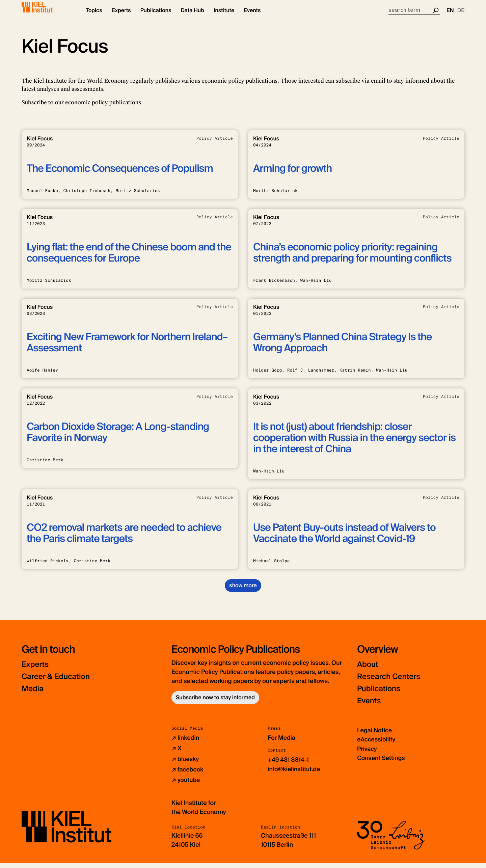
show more (243, 591)
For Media (282, 743)
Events (370, 707)
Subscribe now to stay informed (215, 703)
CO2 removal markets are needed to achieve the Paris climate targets (124, 539)
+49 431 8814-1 (289, 765)
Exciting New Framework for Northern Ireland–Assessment (127, 348)
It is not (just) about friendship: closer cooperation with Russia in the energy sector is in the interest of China (354, 444)
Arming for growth (292, 174)
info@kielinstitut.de (294, 775)
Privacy (367, 754)
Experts (36, 670)
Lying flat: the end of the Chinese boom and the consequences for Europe (129, 259)
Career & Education (58, 682)
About (368, 670)
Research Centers (391, 682)
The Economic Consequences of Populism (120, 174)
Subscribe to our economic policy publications (81, 108)
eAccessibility (377, 745)
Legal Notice (375, 736)
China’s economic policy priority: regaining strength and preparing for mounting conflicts (352, 259)
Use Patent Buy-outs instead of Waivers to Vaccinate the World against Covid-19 (344, 539)
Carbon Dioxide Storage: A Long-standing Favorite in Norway (118, 438)
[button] (94, 17)
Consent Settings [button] (382, 763)
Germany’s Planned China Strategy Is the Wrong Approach (342, 348)
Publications (380, 694)
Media (33, 694)
